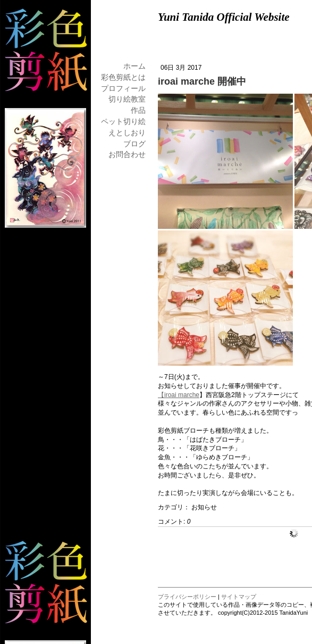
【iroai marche (179, 395)
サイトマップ (239, 597)
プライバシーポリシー (187, 597)
